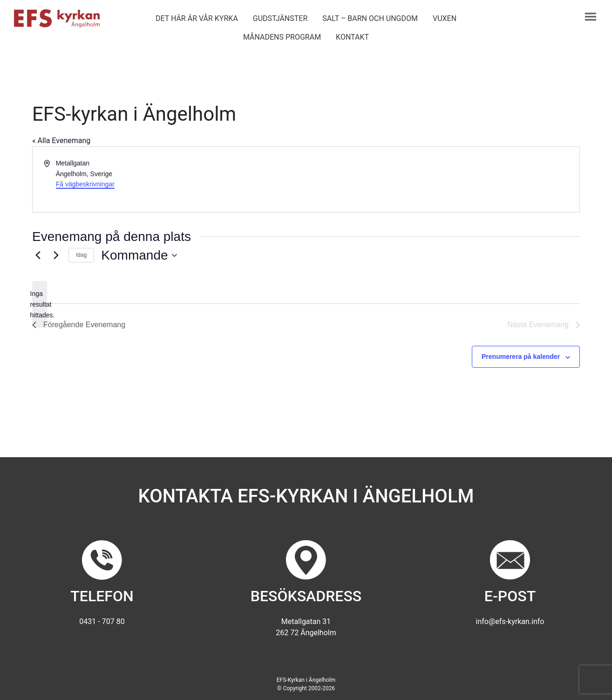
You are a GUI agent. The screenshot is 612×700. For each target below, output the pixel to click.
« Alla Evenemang (61, 141)
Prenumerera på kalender (521, 357)
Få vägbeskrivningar (85, 184)
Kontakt (352, 37)
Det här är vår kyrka (197, 18)
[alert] (40, 304)
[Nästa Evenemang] (56, 255)
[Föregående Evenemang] (38, 255)
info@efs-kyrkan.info (510, 621)
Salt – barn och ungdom (370, 18)
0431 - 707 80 (102, 621)
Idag (81, 255)
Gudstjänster (280, 18)
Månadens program (282, 37)
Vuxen (445, 18)
